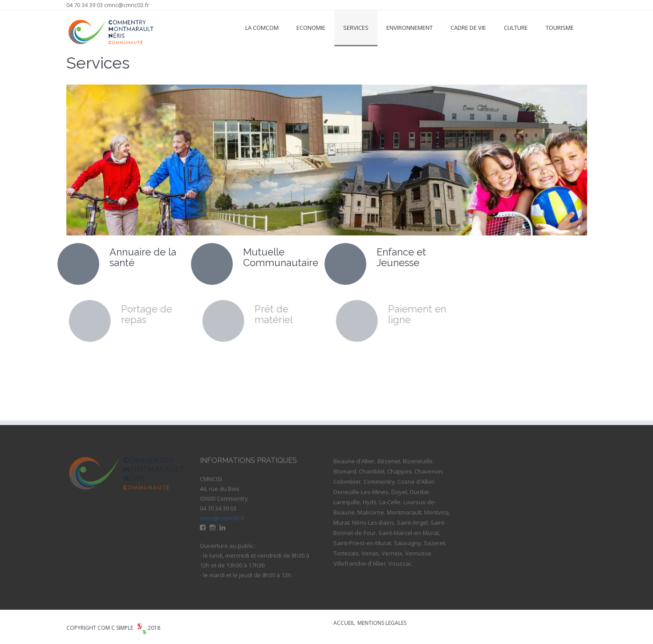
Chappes (400, 471)
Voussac (400, 563)
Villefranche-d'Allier (360, 563)
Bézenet (389, 461)
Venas (370, 553)
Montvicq (436, 512)
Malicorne (371, 512)
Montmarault (404, 512)
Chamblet (372, 471)
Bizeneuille (418, 461)
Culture (516, 28)
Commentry (379, 482)
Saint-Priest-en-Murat (362, 543)
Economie (311, 28)
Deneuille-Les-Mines (361, 492)
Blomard (345, 471)
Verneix (392, 553)
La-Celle (390, 502)
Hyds (370, 502)
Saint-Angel (412, 522)
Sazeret (434, 543)
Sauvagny (408, 543)
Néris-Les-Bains (373, 522)
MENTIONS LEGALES (382, 623)
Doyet (399, 492)
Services (356, 28)
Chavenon (428, 471)
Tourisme (560, 28)
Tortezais (346, 553)
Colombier (347, 482)
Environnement (410, 28)
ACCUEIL (344, 623)
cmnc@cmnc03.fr (127, 5)
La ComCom (262, 28)
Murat (341, 522)
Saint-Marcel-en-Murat (409, 533)
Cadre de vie (468, 28)
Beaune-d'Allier (354, 461)
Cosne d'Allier (416, 482)
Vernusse (418, 553)
